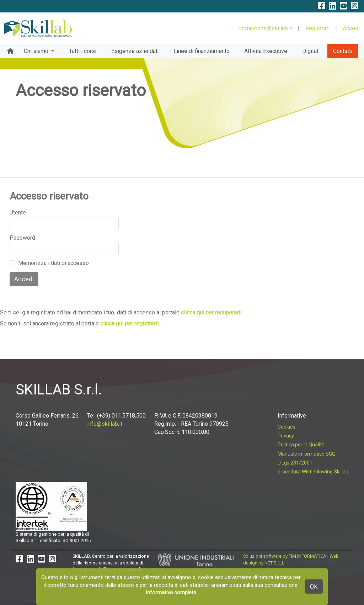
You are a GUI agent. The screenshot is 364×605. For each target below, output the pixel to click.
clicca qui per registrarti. (130, 323)
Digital (310, 51)
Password (19, 238)
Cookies (287, 427)
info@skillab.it (105, 424)
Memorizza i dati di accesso (53, 263)
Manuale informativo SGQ (307, 454)
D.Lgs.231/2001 (295, 463)
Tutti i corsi (83, 51)
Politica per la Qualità (301, 445)
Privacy (286, 436)
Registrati (317, 28)
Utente (18, 213)
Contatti (343, 51)
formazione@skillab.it (265, 28)
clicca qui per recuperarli (211, 312)
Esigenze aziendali (135, 51)
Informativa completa (171, 593)
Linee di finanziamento (202, 51)
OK (314, 587)
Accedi (351, 28)
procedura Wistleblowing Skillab (313, 472)
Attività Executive (266, 51)
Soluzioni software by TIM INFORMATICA (285, 556)
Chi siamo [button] (37, 51)
